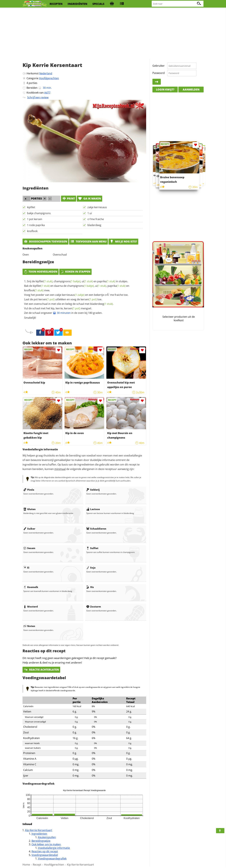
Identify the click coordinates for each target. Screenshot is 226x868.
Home (26, 865)
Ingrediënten (39, 834)
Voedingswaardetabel (45, 855)
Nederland (46, 73)
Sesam (29, 548)
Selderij (93, 490)
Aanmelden (191, 90)
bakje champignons (39, 213)
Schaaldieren (96, 529)
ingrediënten (77, 4)
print (69, 199)
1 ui (90, 213)
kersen (47, 299)
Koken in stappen (75, 272)
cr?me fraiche (96, 219)
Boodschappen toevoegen (45, 242)
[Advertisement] (113, 34)
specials (98, 4)
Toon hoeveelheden (41, 272)
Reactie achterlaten (41, 670)
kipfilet (31, 207)
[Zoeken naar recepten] (178, 4)
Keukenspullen (47, 837)
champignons (67, 281)
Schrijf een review (38, 97)
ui (87, 281)
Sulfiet (92, 548)
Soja (91, 568)
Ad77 (47, 93)
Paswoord (159, 73)
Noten (29, 626)
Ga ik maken (89, 199)
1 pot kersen (35, 219)
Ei (26, 568)
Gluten (29, 509)
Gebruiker (159, 66)
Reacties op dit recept (45, 851)
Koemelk (31, 587)
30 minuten (62, 313)
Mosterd (31, 607)
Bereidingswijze (41, 841)
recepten (56, 4)
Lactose (93, 509)
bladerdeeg (94, 225)
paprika (106, 281)
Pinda (29, 490)
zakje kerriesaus (97, 207)
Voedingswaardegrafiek (52, 859)
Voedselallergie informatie (54, 848)
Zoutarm (94, 607)
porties (33, 83)
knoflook (32, 231)
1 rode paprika (36, 225)
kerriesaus (73, 295)
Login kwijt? (165, 90)
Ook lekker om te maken (46, 844)
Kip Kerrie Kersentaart (39, 830)
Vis (90, 587)
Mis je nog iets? (123, 242)
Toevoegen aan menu (88, 242)
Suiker (29, 529)
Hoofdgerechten (49, 78)
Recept (37, 865)
